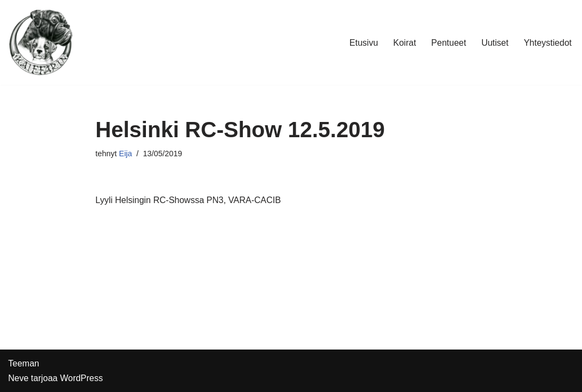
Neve (18, 378)
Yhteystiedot (548, 43)
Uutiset (495, 43)
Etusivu (364, 43)
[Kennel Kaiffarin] (41, 42)
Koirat (405, 43)
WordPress (81, 378)
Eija (126, 154)
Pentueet (449, 43)
